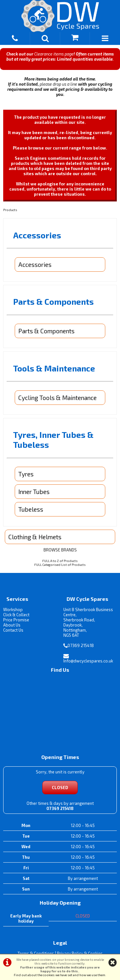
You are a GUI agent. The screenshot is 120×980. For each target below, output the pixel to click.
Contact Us (13, 630)
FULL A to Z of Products (60, 561)
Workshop (13, 609)
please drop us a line (58, 84)
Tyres (26, 474)
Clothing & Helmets (35, 537)
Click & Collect (16, 615)
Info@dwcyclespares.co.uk (88, 661)
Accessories (35, 264)
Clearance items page (54, 54)
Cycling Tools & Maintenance (57, 398)
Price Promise (16, 620)
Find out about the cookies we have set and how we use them (60, 975)
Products (10, 210)
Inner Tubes (34, 492)
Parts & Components (46, 331)
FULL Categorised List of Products (60, 565)
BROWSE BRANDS (60, 550)
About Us (12, 625)
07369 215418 (81, 645)
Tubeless (31, 509)
